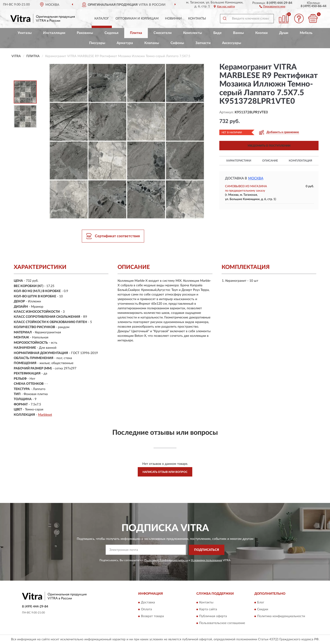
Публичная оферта (213, 616)
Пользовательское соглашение (222, 623)
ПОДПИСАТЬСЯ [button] (207, 550)
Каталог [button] (102, 19)
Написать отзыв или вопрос (165, 472)
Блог (261, 603)
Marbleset (45, 415)
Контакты (197, 19)
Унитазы (25, 33)
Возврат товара (152, 616)
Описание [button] (270, 161)
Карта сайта (208, 610)
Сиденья (111, 33)
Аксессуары (232, 43)
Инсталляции (54, 33)
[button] (272, 6)
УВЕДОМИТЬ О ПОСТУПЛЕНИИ (269, 146)
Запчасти (203, 43)
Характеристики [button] (239, 161)
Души (284, 33)
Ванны (238, 33)
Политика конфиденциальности (281, 616)
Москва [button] (256, 178)
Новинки (173, 19)
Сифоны (177, 43)
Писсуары (97, 43)
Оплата (146, 610)
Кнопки (261, 33)
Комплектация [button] (300, 161)
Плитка (136, 33)
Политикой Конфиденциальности (166, 560)
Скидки (263, 610)
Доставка (148, 603)
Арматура (125, 43)
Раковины (85, 33)
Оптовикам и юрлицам (137, 19)
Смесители (163, 33)
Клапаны (152, 43)
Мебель (306, 33)
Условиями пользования (206, 560)
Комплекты (192, 33)
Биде (217, 33)
